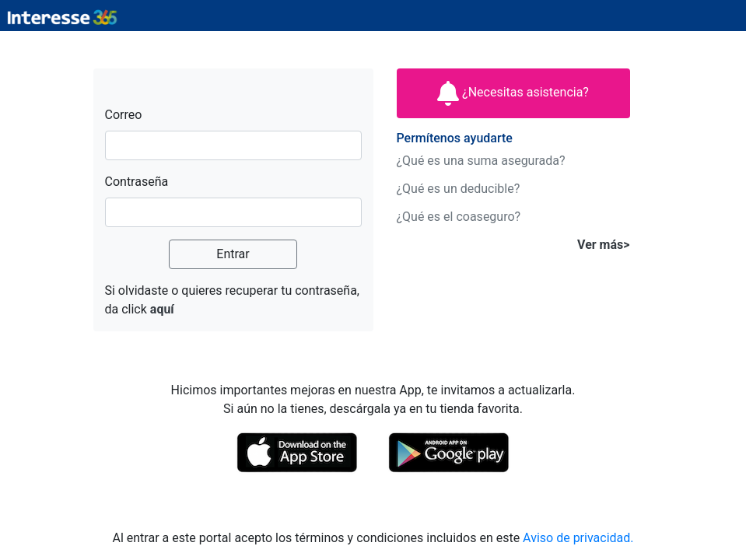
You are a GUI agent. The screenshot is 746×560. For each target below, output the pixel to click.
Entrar (233, 254)
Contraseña (137, 182)
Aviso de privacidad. (578, 538)
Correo (124, 115)
